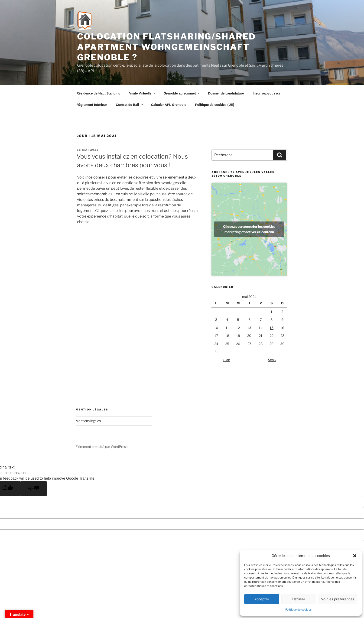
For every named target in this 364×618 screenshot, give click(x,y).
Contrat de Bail (130, 105)
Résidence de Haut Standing (99, 93)
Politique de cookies (298, 610)
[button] (355, 556)
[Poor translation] (34, 489)
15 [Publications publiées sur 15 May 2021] (272, 328)
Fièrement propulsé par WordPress (102, 447)
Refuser (299, 599)
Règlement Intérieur (92, 105)
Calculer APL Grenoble (169, 105)
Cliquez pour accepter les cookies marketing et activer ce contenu (249, 229)
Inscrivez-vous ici (266, 93)
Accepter (262, 599)
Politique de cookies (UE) (214, 105)
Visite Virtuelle (143, 93)
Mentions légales (88, 421)
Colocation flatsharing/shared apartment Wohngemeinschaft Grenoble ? (166, 47)
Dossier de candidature (226, 93)
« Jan (226, 360)
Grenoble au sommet (182, 93)
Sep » (272, 360)
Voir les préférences (338, 599)
